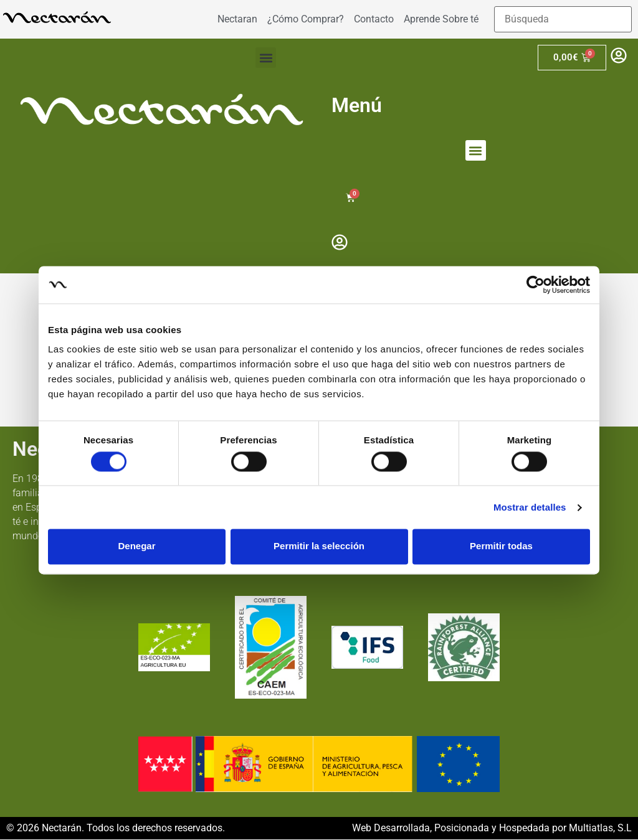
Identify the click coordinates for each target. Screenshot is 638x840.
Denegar (136, 546)
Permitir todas (501, 546)
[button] (266, 58)
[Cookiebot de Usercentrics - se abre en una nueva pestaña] (536, 285)
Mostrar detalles (530, 507)
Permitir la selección (319, 546)
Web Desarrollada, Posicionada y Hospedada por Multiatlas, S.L (492, 828)
